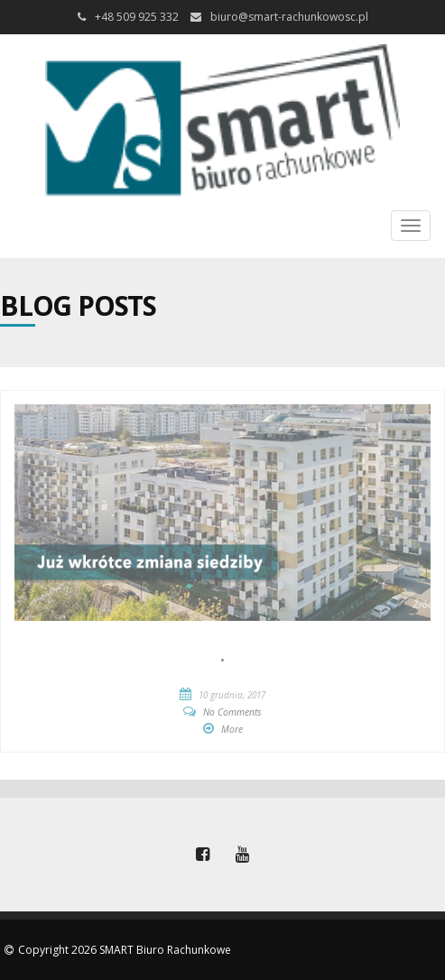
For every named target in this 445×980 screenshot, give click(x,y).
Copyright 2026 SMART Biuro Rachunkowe (125, 950)
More (232, 729)
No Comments (232, 712)
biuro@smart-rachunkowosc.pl (289, 17)
